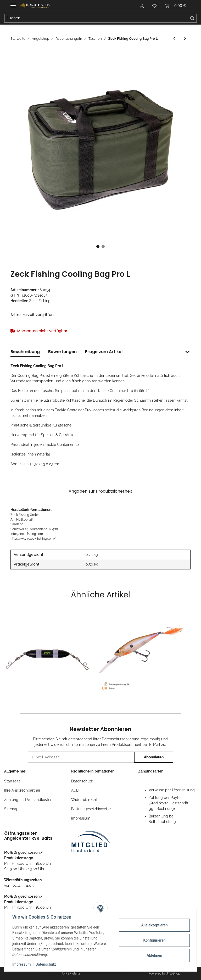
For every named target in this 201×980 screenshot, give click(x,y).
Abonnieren (154, 757)
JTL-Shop (173, 973)
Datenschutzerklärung (121, 739)
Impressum (81, 818)
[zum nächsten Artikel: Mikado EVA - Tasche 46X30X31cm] (185, 39)
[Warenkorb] (176, 6)
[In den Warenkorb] (15, 53)
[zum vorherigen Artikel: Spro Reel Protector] (174, 39)
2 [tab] (103, 246)
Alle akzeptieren (154, 925)
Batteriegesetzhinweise (91, 809)
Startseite (12, 781)
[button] (142, 6)
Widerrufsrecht (84, 800)
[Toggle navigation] (13, 3)
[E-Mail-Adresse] (81, 757)
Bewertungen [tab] (62, 352)
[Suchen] (96, 18)
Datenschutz (82, 781)
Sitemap (11, 809)
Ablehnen (154, 955)
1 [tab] (98, 246)
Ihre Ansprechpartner (22, 790)
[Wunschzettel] (154, 6)
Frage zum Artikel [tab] (104, 352)
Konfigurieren (154, 940)
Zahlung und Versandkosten (28, 800)
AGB (75, 790)
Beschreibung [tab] (25, 352)
